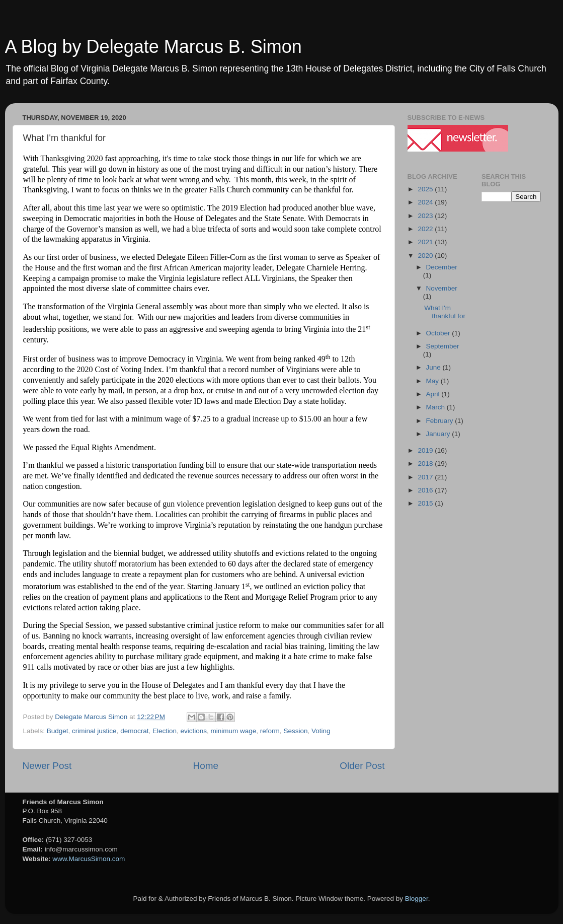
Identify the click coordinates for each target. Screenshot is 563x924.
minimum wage (234, 731)
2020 (426, 256)
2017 (426, 477)
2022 (426, 229)
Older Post (362, 766)
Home (206, 766)
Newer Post (47, 766)
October (439, 333)
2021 (426, 242)
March (436, 407)
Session (295, 731)
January (439, 434)
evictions (194, 731)
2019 (426, 450)
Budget (58, 731)
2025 (426, 189)
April (434, 394)
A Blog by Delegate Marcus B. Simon (153, 47)
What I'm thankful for (445, 312)
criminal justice (94, 731)
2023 (426, 216)
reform (270, 731)
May (433, 381)
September (443, 346)
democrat (134, 731)
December (442, 267)
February (441, 421)
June (434, 367)
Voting (321, 731)
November (442, 288)
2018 (426, 464)
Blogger (417, 899)
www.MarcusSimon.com (89, 859)
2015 (426, 503)
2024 (426, 202)
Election (165, 731)
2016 (426, 490)
